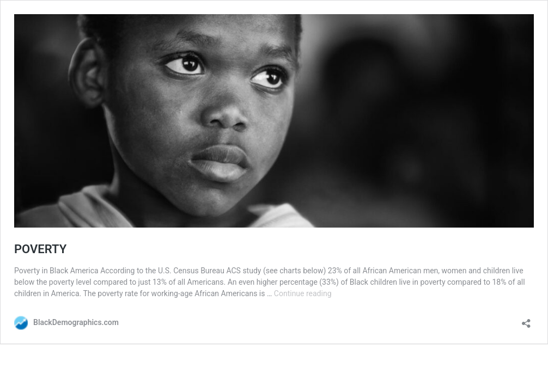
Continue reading (303, 293)
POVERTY (40, 249)
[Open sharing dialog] (526, 320)
